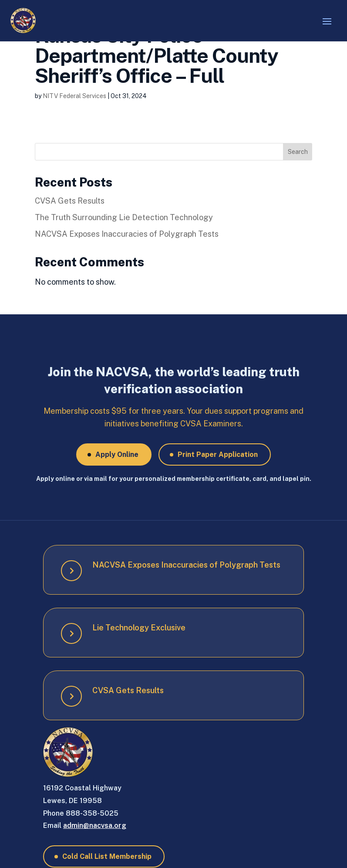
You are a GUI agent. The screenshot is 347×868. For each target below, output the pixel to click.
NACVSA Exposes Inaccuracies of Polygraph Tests (127, 234)
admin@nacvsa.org (95, 825)
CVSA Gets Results (70, 201)
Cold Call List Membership (107, 856)
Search (298, 152)
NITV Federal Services (74, 96)
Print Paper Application (218, 454)
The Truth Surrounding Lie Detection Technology (124, 217)
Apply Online (117, 454)
